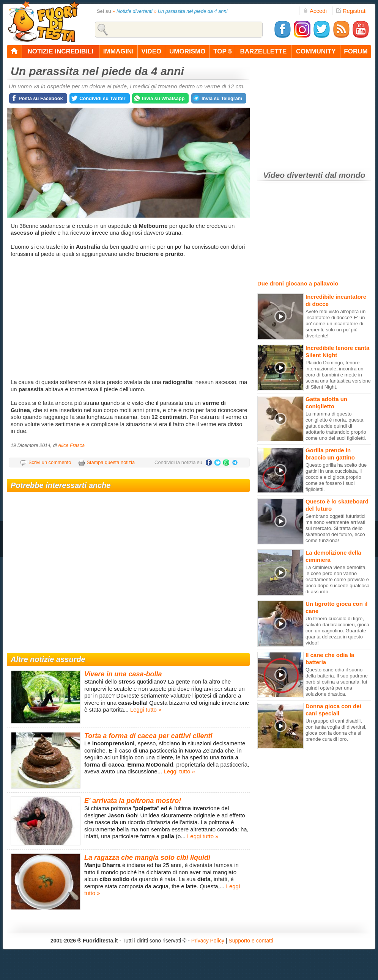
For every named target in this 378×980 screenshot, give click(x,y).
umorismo (187, 51)
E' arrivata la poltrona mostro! (133, 801)
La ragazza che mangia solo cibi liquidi (147, 858)
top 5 (223, 51)
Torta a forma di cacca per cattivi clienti (148, 736)
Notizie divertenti (135, 11)
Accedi (315, 11)
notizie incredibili (60, 51)
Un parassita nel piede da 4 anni (193, 11)
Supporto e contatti (251, 941)
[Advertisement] (129, 318)
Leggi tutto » (146, 710)
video (151, 51)
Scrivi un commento (50, 462)
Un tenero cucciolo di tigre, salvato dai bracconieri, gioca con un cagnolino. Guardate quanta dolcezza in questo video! (337, 631)
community (316, 51)
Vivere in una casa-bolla (123, 674)
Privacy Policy (208, 941)
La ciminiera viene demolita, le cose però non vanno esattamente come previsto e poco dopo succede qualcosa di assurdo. (337, 579)
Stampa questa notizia (111, 462)
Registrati (351, 11)
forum (356, 51)
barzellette (264, 51)
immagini (118, 51)
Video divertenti (293, 175)
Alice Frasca (71, 445)
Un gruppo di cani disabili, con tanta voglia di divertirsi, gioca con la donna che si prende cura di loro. (336, 730)
